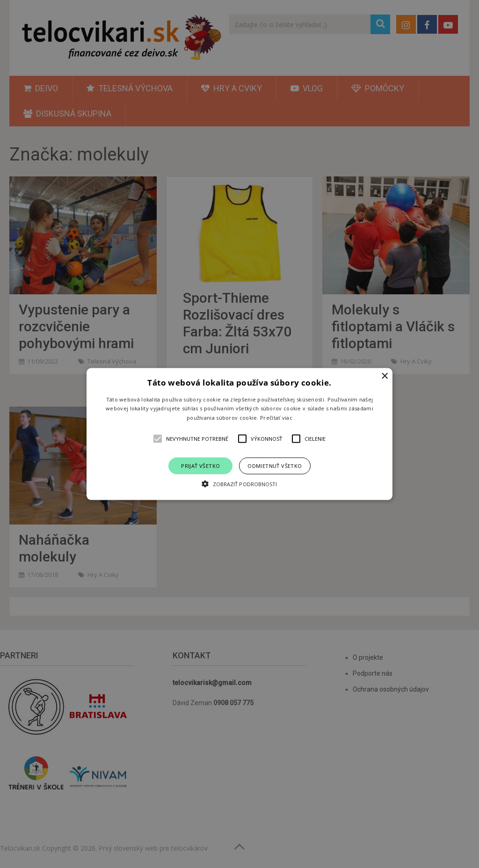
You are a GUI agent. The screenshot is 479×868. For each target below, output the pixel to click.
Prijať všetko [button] (200, 466)
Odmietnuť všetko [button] (275, 466)
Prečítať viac (276, 418)
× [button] (384, 376)
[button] (239, 434)
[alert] (239, 434)
